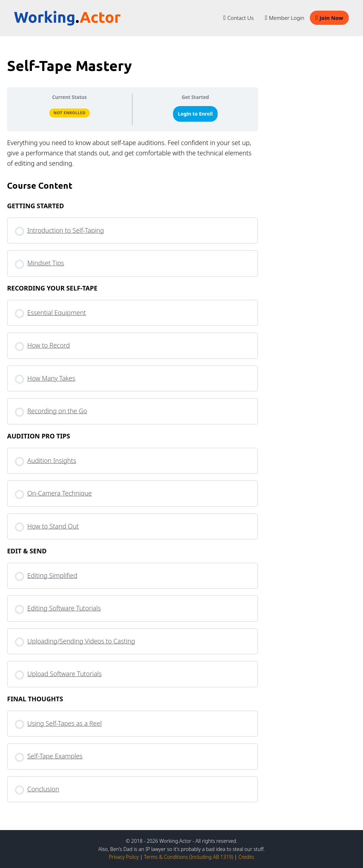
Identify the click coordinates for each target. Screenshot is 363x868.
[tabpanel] (133, 153)
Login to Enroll (196, 114)
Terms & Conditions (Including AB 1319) (188, 857)
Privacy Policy (124, 857)
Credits (246, 857)
